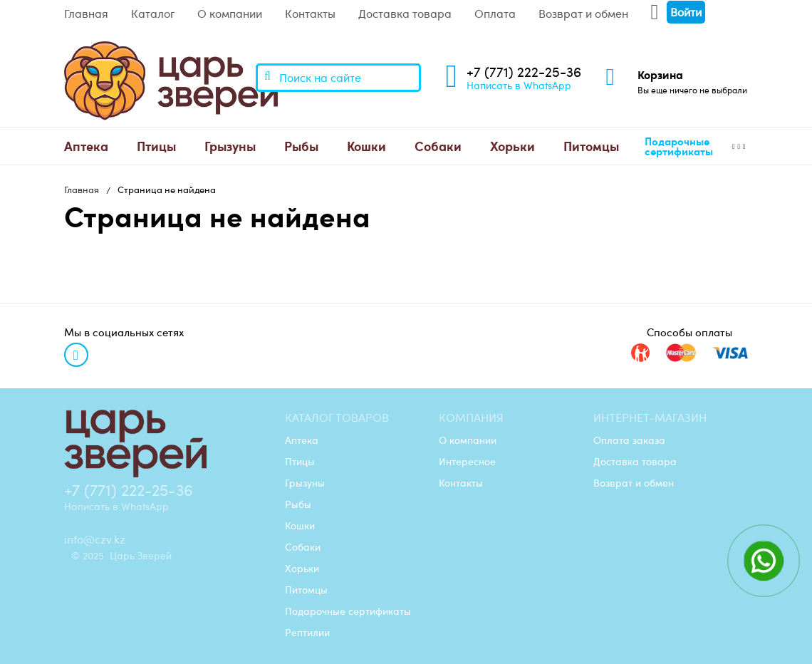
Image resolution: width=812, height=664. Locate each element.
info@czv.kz (95, 539)
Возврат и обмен (583, 14)
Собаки (438, 146)
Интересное (467, 461)
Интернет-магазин (650, 417)
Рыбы (301, 146)
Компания (471, 417)
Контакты (310, 14)
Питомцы (591, 146)
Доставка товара (405, 14)
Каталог (153, 14)
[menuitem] (86, 146)
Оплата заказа (629, 440)
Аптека (86, 146)
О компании (230, 14)
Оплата (495, 14)
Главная (86, 14)
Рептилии (307, 632)
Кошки (366, 146)
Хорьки (512, 146)
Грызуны (230, 146)
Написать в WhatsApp (519, 85)
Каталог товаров (337, 417)
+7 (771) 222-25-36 (524, 72)
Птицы (156, 146)
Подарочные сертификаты (679, 146)
